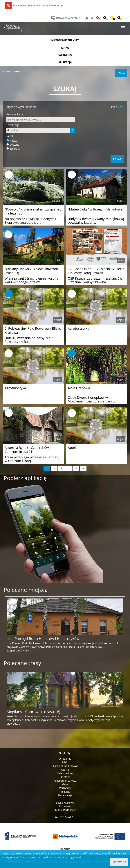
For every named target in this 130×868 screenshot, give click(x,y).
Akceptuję (119, 862)
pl (8, 6)
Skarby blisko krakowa (65, 766)
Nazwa (14, 141)
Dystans (14, 145)
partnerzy (65, 55)
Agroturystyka (78, 328)
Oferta (65, 770)
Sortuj (10, 136)
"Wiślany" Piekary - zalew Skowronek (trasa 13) (32, 271)
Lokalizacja (13, 125)
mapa (65, 48)
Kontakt (65, 777)
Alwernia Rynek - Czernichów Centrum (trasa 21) (27, 450)
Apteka (73, 448)
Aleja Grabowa (79, 388)
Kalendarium (65, 773)
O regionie (65, 759)
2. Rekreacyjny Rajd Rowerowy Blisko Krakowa (33, 330)
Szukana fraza (15, 114)
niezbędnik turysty (65, 40)
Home (7, 71)
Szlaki (65, 762)
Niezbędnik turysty (65, 781)
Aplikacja (65, 792)
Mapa (65, 784)
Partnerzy (65, 788)
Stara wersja (65, 795)
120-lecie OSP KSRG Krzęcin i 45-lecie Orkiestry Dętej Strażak (96, 271)
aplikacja (65, 62)
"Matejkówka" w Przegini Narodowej (95, 209)
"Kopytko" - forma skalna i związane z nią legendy (33, 211)
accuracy (15, 149)
